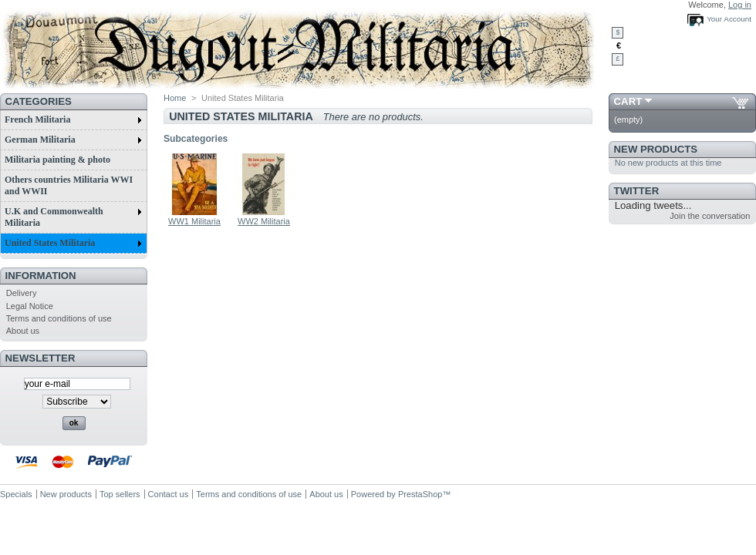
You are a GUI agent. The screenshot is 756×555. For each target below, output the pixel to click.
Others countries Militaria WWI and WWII (69, 185)
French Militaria (73, 119)
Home (175, 98)
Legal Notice (30, 306)
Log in (740, 5)
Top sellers (120, 494)
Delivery (22, 293)
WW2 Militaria (264, 221)
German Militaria (73, 140)
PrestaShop (420, 494)
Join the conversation (710, 216)
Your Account (729, 19)
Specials (16, 494)
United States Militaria (73, 243)
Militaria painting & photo (57, 160)
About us (23, 331)
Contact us (169, 494)
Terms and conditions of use (59, 318)
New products (656, 149)
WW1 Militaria (194, 221)
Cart (628, 101)
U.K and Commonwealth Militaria (73, 217)
